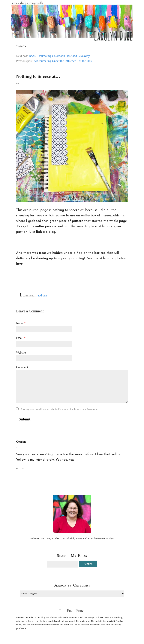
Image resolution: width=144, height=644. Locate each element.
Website (21, 353)
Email (21, 338)
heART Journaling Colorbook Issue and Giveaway (60, 56)
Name (21, 323)
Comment (22, 367)
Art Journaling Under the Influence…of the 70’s (63, 61)
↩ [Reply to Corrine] (17, 468)
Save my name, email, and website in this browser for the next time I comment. (59, 409)
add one (42, 295)
